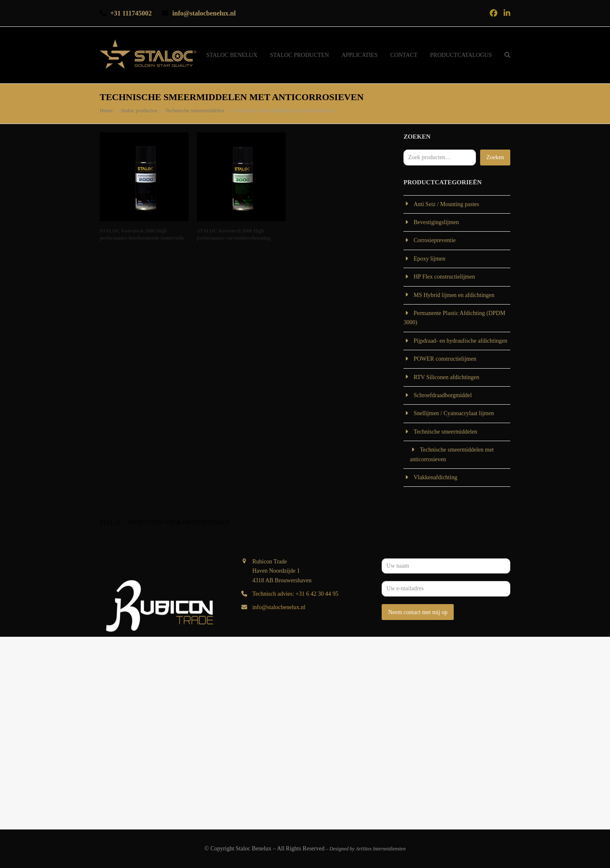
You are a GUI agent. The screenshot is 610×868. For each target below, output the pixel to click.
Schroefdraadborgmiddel (443, 395)
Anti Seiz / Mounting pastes (446, 204)
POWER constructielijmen (445, 359)
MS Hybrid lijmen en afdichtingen (454, 295)
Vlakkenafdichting (435, 477)
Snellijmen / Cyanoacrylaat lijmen (454, 413)
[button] (507, 55)
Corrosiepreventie (434, 240)
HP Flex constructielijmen (444, 277)
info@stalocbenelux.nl (279, 607)
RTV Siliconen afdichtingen (446, 377)
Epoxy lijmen (429, 259)
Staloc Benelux (254, 849)
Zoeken (495, 157)
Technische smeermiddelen (445, 432)
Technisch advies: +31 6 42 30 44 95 (295, 594)
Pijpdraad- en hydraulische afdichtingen (460, 341)
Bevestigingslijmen (436, 222)
